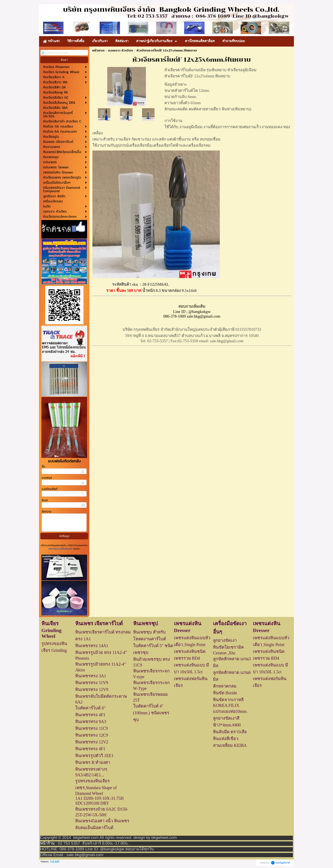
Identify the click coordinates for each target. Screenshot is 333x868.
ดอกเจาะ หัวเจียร (121, 50)
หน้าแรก (98, 50)
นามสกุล (47, 478)
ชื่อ (43, 467)
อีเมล (45, 500)
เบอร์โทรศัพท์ (49, 489)
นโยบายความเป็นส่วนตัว (61, 549)
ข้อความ (47, 512)
